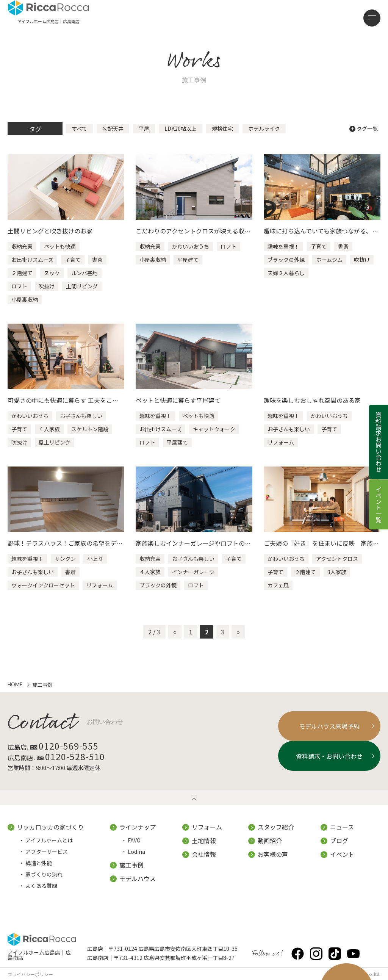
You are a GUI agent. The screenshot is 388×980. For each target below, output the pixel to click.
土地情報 (204, 847)
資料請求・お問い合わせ (321, 762)
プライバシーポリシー (30, 974)
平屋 (144, 136)
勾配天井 (113, 136)
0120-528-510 (83, 763)
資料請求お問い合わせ (379, 442)
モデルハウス (138, 885)
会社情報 (204, 861)
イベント (342, 861)
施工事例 (131, 871)
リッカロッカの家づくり (50, 833)
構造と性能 (39, 869)
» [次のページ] (238, 639)
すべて (80, 136)
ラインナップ (138, 833)
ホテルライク (264, 136)
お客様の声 (273, 861)
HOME (15, 692)
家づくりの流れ (44, 881)
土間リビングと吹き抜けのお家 (50, 238)
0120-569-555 (77, 753)
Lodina (136, 858)
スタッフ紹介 (276, 833)
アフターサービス (47, 858)
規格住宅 (222, 136)
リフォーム (207, 833)
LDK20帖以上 (181, 136)
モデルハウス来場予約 (321, 733)
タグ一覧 (364, 136)
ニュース (342, 833)
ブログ (339, 847)
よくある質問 (41, 892)
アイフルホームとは (49, 847)
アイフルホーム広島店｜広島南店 (42, 958)
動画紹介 (270, 847)
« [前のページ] (175, 639)
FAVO (134, 847)
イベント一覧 (379, 504)
